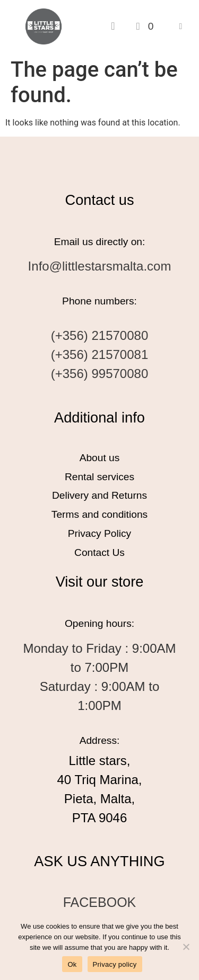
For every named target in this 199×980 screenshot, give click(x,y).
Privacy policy (115, 964)
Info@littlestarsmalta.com (100, 266)
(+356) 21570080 (100, 335)
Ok (72, 964)
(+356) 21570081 (100, 354)
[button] (181, 26)
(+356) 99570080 (100, 374)
